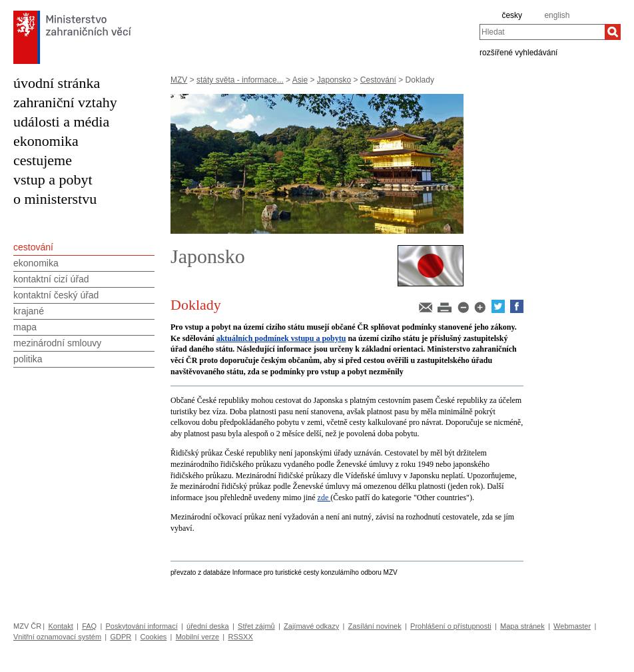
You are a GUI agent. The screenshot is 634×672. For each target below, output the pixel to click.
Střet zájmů (256, 626)
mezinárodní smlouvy (57, 343)
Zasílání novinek (375, 626)
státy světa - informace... (240, 80)
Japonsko (334, 80)
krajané (29, 311)
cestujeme (43, 160)
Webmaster (572, 626)
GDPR (121, 637)
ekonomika (46, 141)
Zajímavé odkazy (311, 626)
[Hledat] (613, 32)
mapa (25, 327)
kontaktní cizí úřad (51, 279)
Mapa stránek (522, 626)
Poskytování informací (142, 626)
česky (512, 15)
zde (324, 498)
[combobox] (542, 32)
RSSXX (240, 637)
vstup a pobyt (53, 179)
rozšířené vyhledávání (518, 52)
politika (28, 359)
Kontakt (60, 626)
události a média (61, 122)
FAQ (89, 626)
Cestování (378, 80)
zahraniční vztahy (65, 102)
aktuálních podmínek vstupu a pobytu (281, 338)
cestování (33, 247)
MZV (179, 80)
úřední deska (208, 626)
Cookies (154, 637)
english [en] (557, 15)
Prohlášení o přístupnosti (451, 626)
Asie (300, 80)
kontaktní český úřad (56, 295)
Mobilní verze (197, 637)
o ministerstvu (55, 199)
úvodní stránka (57, 83)
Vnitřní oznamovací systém (57, 637)
